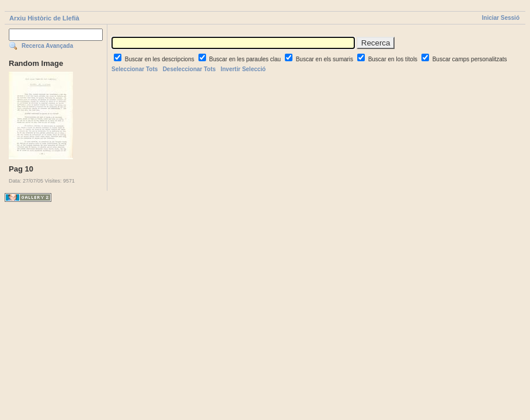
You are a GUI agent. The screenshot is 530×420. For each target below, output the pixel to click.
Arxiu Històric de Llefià (44, 18)
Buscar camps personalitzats (470, 59)
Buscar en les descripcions (161, 59)
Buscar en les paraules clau (246, 59)
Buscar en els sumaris (325, 59)
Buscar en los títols (394, 59)
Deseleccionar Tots (189, 69)
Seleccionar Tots (135, 69)
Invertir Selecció (243, 69)
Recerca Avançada (47, 46)
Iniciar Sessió (501, 18)
